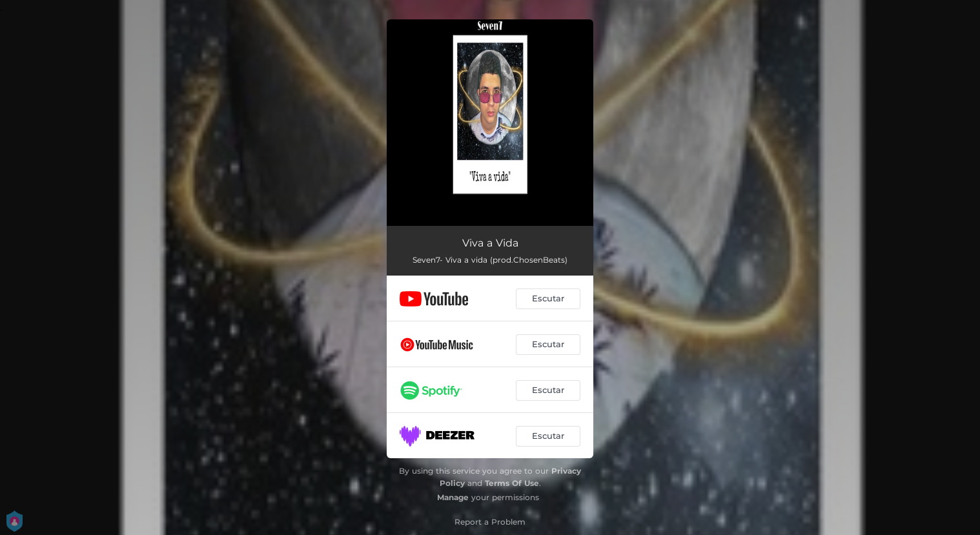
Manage (453, 497)
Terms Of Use (512, 483)
